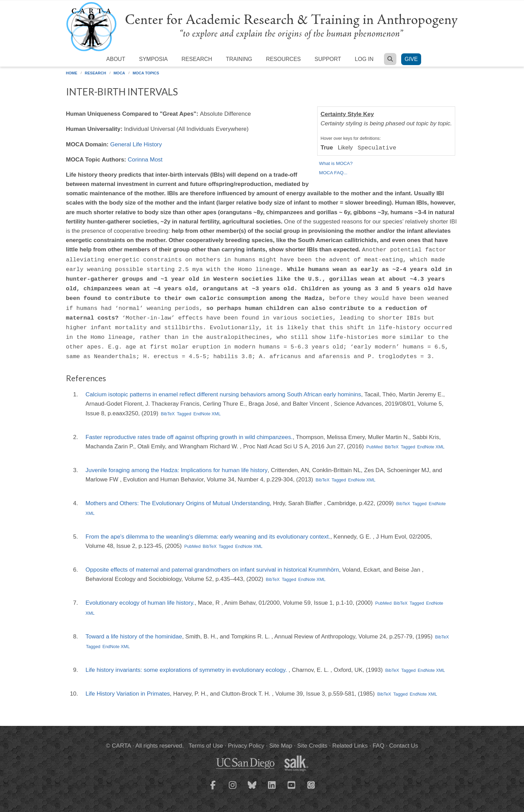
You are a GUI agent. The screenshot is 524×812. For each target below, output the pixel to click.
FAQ (378, 746)
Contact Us (404, 746)
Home (72, 73)
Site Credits (312, 746)
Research (197, 59)
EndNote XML (207, 414)
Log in (364, 59)
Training (239, 59)
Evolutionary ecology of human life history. (140, 603)
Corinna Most (145, 160)
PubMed (375, 447)
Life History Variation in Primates (128, 694)
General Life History (136, 144)
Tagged (184, 414)
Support (328, 59)
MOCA (119, 73)
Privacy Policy (246, 746)
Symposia (153, 59)
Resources (283, 59)
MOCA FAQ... (333, 173)
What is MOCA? (336, 163)
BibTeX (168, 414)
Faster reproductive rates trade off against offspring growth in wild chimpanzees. (189, 437)
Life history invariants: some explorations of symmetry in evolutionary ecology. (187, 670)
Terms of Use (206, 746)
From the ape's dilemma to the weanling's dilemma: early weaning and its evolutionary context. (208, 537)
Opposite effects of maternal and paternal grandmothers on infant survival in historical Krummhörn (212, 570)
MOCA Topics (146, 73)
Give (411, 59)
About (116, 59)
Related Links (350, 746)
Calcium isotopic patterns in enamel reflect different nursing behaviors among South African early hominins (223, 394)
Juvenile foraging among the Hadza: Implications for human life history (177, 470)
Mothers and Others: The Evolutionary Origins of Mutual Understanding (178, 503)
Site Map (281, 746)
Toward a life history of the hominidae (134, 637)
